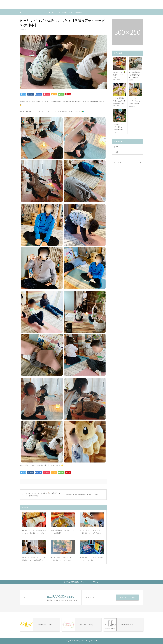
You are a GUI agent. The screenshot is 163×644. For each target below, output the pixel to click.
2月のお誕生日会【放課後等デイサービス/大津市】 (62, 532)
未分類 (116, 152)
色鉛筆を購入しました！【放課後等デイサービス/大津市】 (92, 559)
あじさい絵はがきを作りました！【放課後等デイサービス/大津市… (62, 559)
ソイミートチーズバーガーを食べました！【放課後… (135, 101)
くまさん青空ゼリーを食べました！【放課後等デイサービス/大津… (92, 532)
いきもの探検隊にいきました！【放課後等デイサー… (119, 101)
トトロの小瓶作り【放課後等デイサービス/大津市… (135, 75)
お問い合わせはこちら (127, 597)
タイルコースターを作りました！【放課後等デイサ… (119, 128)
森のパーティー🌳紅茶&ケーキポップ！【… (119, 75)
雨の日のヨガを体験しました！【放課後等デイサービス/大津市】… (34, 559)
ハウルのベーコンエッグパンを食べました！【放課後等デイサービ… (34, 532)
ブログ (116, 147)
